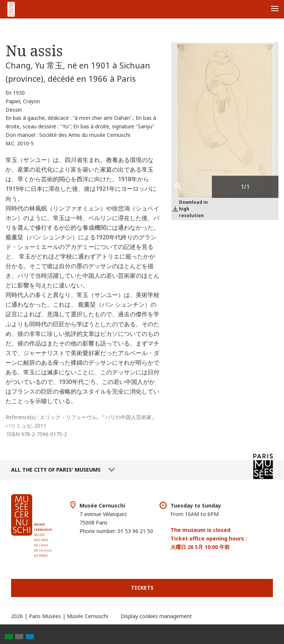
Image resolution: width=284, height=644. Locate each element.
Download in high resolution (193, 209)
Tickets (142, 588)
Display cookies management (156, 616)
